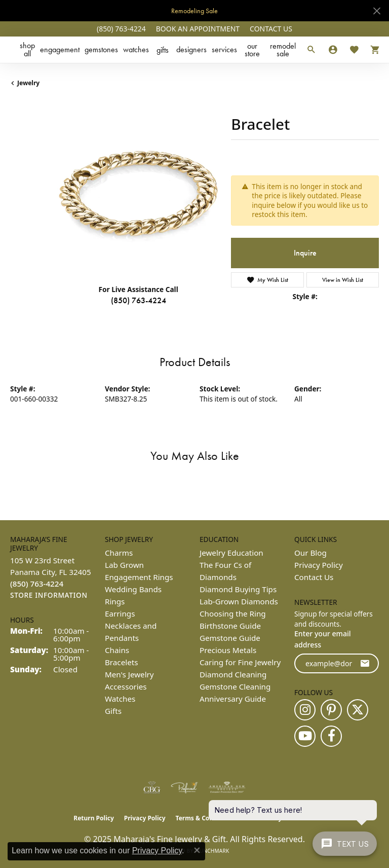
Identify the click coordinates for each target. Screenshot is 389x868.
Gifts (163, 50)
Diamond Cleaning (233, 674)
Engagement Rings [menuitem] (139, 577)
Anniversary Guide (233, 699)
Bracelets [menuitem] (121, 662)
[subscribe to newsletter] (365, 663)
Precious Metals (228, 650)
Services (224, 49)
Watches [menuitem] (120, 699)
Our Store (252, 50)
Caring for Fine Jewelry (240, 662)
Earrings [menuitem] (120, 613)
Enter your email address (323, 639)
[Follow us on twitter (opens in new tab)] (358, 710)
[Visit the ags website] (227, 787)
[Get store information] (49, 595)
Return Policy (94, 818)
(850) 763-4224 (139, 300)
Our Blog (310, 553)
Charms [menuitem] (119, 553)
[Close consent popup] (197, 850)
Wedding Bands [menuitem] (133, 589)
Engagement (60, 49)
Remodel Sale (283, 50)
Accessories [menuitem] (126, 686)
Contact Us (314, 577)
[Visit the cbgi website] (152, 787)
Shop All (27, 49)
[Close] (377, 11)
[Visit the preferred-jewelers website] (184, 787)
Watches (136, 49)
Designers (191, 49)
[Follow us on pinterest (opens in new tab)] (331, 710)
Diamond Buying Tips (238, 589)
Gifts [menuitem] (113, 711)
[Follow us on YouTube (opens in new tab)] (305, 736)
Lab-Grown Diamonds (239, 601)
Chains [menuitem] (117, 650)
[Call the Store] (37, 584)
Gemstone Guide (230, 638)
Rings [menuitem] (115, 601)
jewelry (28, 83)
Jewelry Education (231, 553)
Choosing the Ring (233, 613)
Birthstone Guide (230, 626)
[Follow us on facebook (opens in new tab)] (331, 736)
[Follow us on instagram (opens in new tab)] (305, 710)
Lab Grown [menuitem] (124, 565)
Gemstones (101, 49)
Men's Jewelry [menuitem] (129, 674)
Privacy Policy (319, 565)
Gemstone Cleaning (235, 686)
